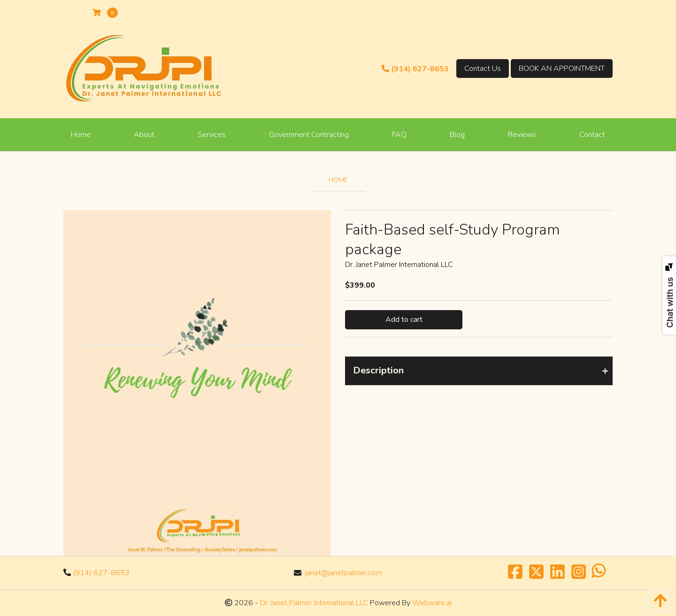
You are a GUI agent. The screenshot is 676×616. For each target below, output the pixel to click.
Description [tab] (378, 370)
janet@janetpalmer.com (344, 573)
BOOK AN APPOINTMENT (562, 68)
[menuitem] (81, 135)
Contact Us (483, 68)
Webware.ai (432, 603)
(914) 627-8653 (415, 69)
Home (338, 180)
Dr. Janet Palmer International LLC (313, 603)
